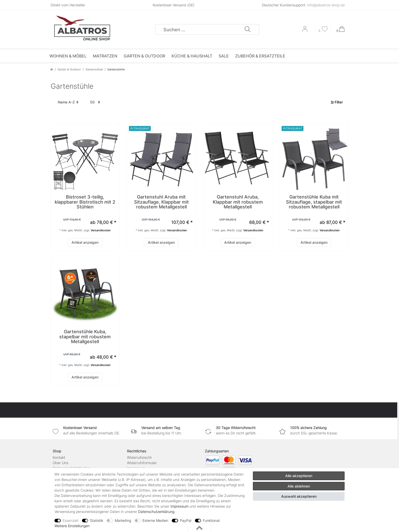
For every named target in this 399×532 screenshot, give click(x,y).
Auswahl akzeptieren (299, 496)
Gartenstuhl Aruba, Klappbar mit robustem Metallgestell (238, 202)
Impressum (180, 506)
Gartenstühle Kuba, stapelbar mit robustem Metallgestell (85, 337)
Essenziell (70, 520)
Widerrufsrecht (139, 457)
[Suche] (247, 29)
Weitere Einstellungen (72, 526)
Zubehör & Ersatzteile (260, 56)
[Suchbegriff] (200, 29)
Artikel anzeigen (85, 242)
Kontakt (59, 457)
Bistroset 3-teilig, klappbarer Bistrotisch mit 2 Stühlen (85, 202)
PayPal (186, 520)
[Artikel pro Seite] (95, 102)
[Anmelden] (305, 31)
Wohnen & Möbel (68, 56)
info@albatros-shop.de (326, 5)
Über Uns (60, 463)
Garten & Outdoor (144, 56)
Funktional (211, 520)
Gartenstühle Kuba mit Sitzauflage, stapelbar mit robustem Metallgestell (314, 202)
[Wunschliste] (323, 30)
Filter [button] (337, 102)
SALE (224, 56)
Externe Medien (155, 520)
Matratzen (105, 56)
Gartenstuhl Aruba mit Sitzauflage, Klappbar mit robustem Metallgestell (161, 202)
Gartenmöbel (94, 69)
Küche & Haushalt (192, 56)
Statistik (96, 520)
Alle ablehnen (299, 486)
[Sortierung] (68, 102)
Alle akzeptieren (299, 476)
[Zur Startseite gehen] (52, 69)
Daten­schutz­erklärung (156, 512)
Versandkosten (101, 230)
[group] (85, 158)
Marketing (123, 520)
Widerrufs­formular (142, 463)
